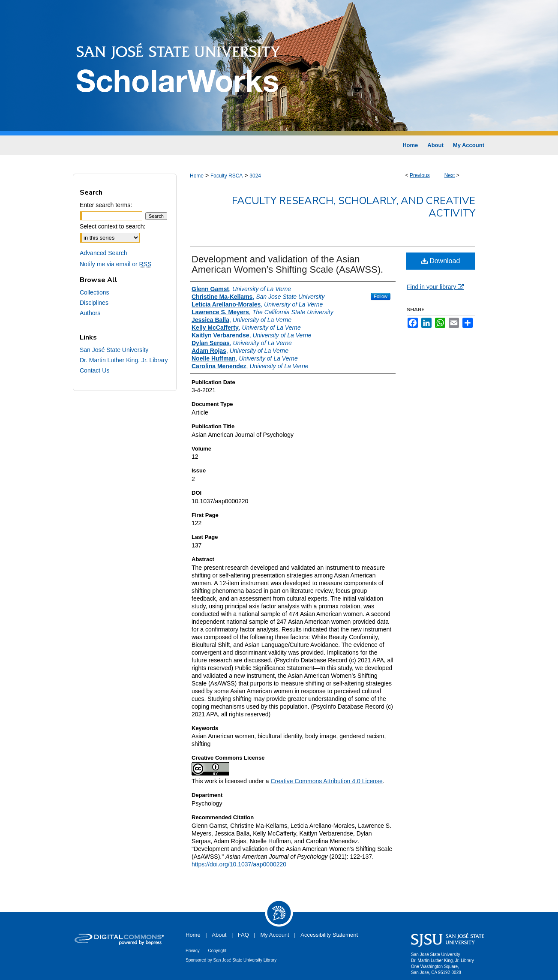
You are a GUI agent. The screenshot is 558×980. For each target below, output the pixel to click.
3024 (255, 176)
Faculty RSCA (226, 176)
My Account (275, 935)
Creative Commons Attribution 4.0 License (326, 781)
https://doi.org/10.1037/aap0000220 (239, 864)
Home (197, 176)
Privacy (193, 951)
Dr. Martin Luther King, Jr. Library (124, 360)
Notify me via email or (115, 264)
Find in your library (435, 287)
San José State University (114, 350)
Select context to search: (112, 226)
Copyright (217, 951)
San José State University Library (245, 960)
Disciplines (94, 303)
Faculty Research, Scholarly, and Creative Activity (354, 207)
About (219, 935)
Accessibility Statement (329, 935)
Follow (381, 296)
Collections (94, 292)
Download (441, 261)
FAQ (243, 935)
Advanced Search (103, 253)
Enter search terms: (106, 205)
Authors (90, 313)
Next (450, 175)
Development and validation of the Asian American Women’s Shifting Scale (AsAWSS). (287, 264)
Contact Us (94, 370)
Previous (420, 175)
